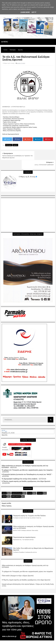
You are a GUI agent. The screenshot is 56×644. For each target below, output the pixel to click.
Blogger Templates (20, 641)
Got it (34, 12)
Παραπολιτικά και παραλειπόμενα (24, 528)
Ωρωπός (15, 145)
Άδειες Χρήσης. (7, 497)
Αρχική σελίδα (6, 494)
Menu (5, 42)
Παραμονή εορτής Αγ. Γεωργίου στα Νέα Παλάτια (29, 507)
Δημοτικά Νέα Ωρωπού (17, 484)
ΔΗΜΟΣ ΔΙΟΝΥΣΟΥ (16, 487)
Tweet (7, 139)
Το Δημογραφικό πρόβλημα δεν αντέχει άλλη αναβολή (19, 470)
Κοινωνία (30, 484)
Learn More (25, 12)
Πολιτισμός (9, 145)
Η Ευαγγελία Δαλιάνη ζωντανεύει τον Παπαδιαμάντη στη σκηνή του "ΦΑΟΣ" (27, 465)
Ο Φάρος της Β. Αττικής (27, 168)
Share (17, 139)
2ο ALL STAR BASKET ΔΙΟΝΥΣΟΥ (44, 156)
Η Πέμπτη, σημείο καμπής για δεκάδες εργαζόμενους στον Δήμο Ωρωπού (26, 472)
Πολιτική (4, 487)
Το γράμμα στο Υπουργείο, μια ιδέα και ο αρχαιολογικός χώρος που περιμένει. (27, 461)
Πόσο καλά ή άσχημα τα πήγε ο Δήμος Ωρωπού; (18, 567)
